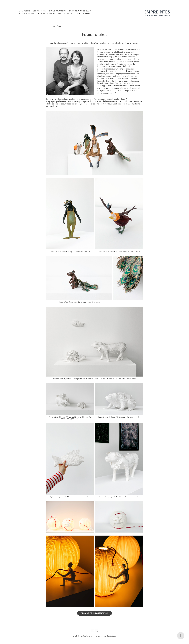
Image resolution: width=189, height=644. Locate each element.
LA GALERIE (25, 11)
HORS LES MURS (27, 14)
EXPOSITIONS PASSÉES (50, 14)
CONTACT (69, 14)
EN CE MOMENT (57, 11)
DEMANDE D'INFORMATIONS (94, 613)
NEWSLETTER (84, 14)
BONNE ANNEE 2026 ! (80, 11)
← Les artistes (55, 26)
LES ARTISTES (39, 11)
